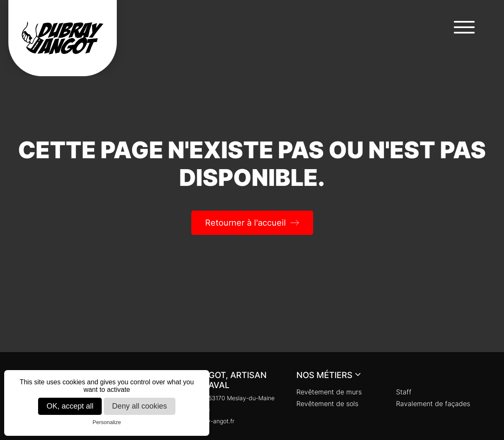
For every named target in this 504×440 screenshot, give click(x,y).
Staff (404, 392)
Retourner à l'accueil (246, 223)
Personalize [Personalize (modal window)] (107, 422)
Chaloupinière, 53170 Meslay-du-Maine (217, 398)
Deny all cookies (140, 406)
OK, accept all (70, 406)
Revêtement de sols (327, 404)
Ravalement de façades (433, 404)
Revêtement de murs (329, 392)
